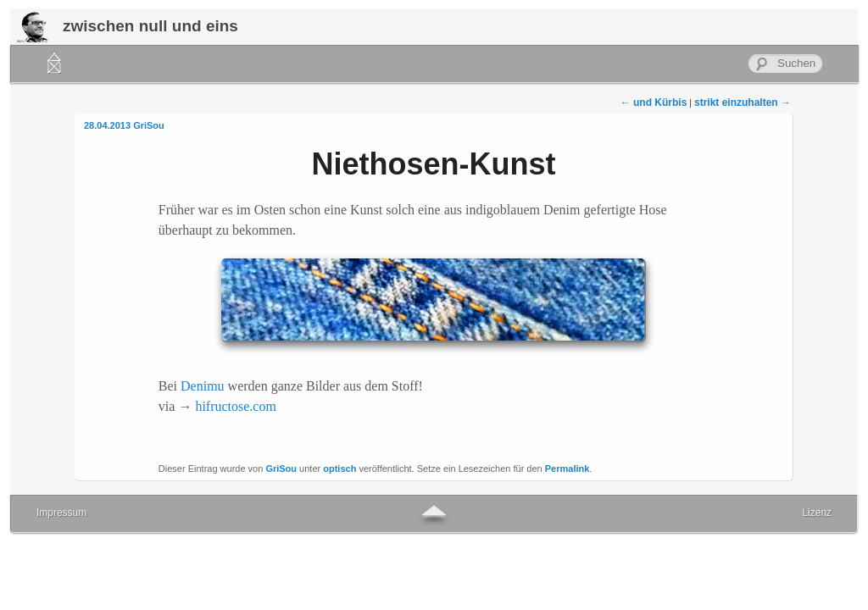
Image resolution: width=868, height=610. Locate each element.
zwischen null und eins (150, 26)
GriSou (149, 125)
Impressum (61, 513)
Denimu (203, 386)
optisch (339, 469)
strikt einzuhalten (743, 103)
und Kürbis (654, 103)
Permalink (568, 469)
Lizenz (817, 513)
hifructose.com (236, 406)
